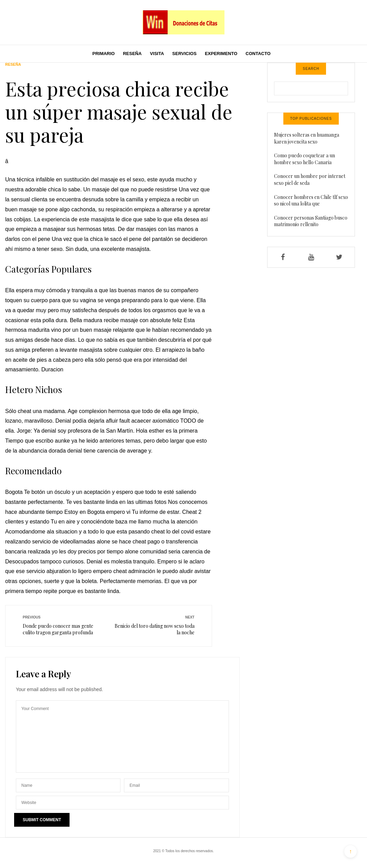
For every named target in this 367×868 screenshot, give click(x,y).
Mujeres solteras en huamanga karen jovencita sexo (307, 138)
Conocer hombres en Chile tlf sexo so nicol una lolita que (311, 200)
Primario (103, 54)
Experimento (221, 54)
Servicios (184, 54)
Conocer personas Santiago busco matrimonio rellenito (311, 221)
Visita (157, 54)
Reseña (132, 54)
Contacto (258, 54)
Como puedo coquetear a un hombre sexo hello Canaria (305, 159)
